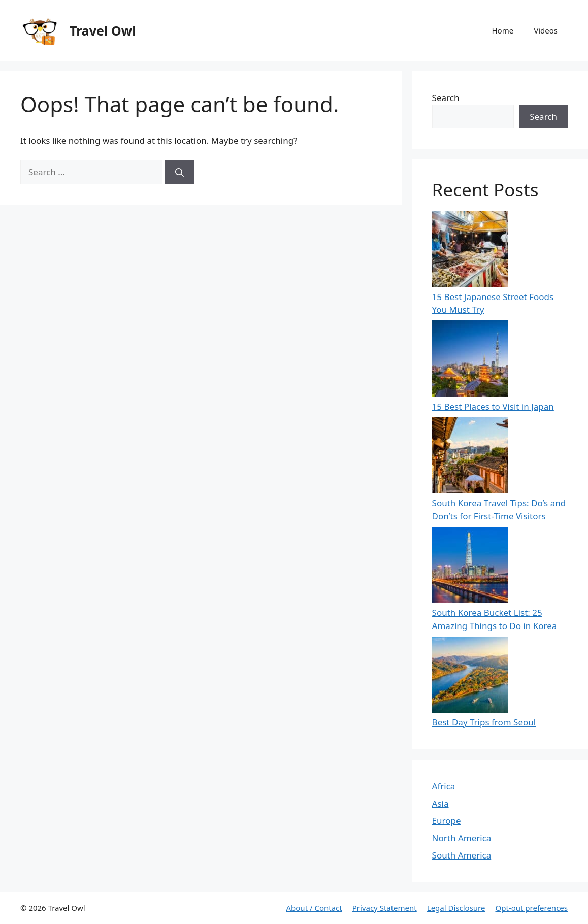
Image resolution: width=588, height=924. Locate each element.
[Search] (179, 172)
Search (446, 98)
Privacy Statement (385, 908)
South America (462, 855)
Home (502, 30)
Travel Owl (103, 30)
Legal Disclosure (456, 908)
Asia (440, 803)
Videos (546, 30)
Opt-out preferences (531, 908)
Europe (447, 821)
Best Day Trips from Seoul (484, 722)
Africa (444, 786)
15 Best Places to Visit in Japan (493, 406)
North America (462, 838)
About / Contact (314, 908)
